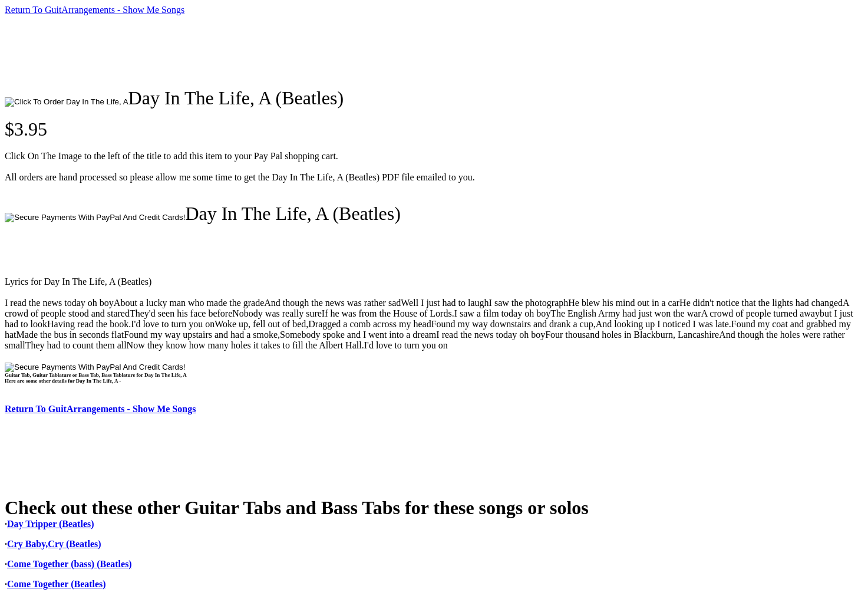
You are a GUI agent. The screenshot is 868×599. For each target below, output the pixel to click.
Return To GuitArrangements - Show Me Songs (95, 10)
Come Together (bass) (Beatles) (70, 564)
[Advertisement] (219, 51)
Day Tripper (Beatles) (51, 524)
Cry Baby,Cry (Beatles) (54, 544)
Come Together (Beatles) (57, 584)
